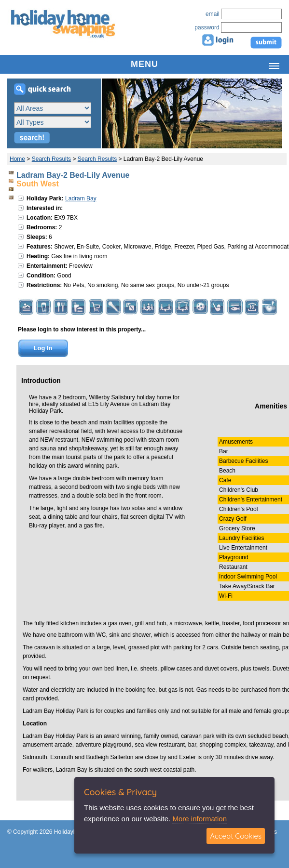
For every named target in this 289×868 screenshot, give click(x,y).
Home (17, 159)
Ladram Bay (81, 198)
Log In (43, 348)
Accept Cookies (236, 836)
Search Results (51, 159)
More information (200, 819)
